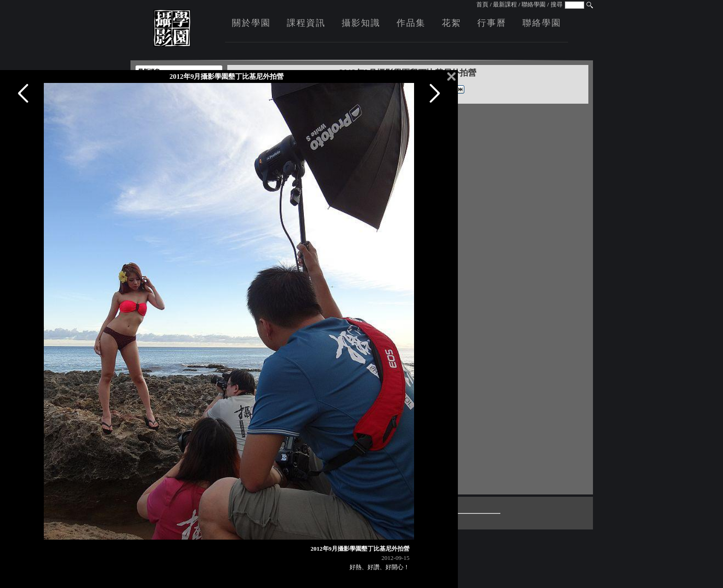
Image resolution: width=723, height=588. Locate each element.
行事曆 (492, 23)
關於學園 (251, 23)
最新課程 (505, 4)
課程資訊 (306, 23)
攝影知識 (361, 23)
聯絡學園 (533, 4)
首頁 (482, 4)
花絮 (451, 23)
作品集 (411, 23)
